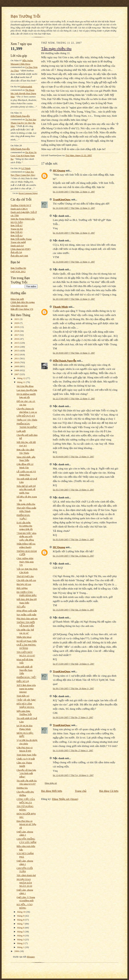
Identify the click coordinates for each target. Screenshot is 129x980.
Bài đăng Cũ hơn (109, 791)
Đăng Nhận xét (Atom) (65, 799)
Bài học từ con (24, 584)
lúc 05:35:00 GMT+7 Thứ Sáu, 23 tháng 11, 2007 (73, 540)
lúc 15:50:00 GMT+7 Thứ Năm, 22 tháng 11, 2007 (74, 192)
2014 (17, 347)
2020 (17, 323)
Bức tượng (22, 588)
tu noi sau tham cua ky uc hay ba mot (23, 123)
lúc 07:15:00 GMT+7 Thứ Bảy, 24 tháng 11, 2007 (74, 664)
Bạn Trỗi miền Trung (21, 239)
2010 (17, 362)
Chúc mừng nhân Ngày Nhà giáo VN (25, 562)
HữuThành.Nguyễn (20, 116)
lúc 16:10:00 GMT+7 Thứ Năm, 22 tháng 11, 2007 (74, 208)
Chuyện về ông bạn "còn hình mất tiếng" (26, 773)
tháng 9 (21, 916)
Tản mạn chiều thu (26, 504)
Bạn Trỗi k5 (17, 232)
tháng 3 (21, 939)
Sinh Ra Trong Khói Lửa (23, 219)
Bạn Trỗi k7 (17, 225)
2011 (17, 358)
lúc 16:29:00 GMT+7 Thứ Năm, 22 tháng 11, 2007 (74, 262)
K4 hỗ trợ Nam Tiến (27, 641)
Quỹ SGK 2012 (18, 271)
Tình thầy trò (23, 696)
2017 (17, 335)
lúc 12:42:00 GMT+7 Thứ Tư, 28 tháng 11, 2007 (73, 775)
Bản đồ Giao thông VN (22, 309)
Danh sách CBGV (19, 209)
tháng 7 (21, 924)
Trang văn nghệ (18, 242)
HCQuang (59, 170)
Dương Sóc (22, 788)
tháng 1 (21, 947)
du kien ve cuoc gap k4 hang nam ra (24, 156)
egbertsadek (26, 87)
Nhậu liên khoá (24, 637)
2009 (17, 366)
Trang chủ (81, 791)
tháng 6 (21, 928)
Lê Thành (26, 168)
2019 (17, 327)
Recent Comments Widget (28, 193)
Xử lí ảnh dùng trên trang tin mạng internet (26, 688)
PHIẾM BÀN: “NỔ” (26, 677)
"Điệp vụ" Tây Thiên (27, 420)
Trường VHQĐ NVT (21, 205)
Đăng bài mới (17, 299)
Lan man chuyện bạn (27, 390)
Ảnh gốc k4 (16, 252)
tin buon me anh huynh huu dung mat (23, 93)
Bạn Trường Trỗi (26, 16)
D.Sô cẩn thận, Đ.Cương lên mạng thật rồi (25, 526)
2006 (17, 951)
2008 (17, 370)
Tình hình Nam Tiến (26, 755)
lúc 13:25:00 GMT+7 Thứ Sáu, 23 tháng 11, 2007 (73, 610)
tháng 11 (22, 382)
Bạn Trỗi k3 (17, 236)
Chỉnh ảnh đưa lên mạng (23, 302)
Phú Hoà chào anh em (27, 618)
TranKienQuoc (62, 199)
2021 (17, 319)
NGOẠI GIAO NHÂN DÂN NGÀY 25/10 (24, 883)
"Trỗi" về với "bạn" (26, 700)
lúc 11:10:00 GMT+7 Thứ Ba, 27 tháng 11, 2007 (73, 751)
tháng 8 (21, 920)
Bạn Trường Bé (18, 268)
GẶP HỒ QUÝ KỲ (26, 416)
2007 (17, 374)
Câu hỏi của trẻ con (26, 580)
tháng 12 (22, 378)
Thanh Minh (60, 307)
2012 (17, 354)
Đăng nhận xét (51, 783)
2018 (17, 331)
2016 (17, 339)
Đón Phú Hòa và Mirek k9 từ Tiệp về (26, 824)
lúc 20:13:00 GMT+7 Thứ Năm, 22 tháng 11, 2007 (74, 299)
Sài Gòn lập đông (25, 386)
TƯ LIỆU (21, 607)
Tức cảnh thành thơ (26, 875)
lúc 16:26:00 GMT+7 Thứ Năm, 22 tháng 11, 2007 (74, 233)
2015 (17, 343)
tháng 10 (22, 912)
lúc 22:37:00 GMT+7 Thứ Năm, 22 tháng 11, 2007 (74, 399)
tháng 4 (21, 936)
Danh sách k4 (17, 246)
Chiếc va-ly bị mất (26, 759)
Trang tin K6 (17, 229)
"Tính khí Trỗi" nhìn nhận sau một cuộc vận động (26, 536)
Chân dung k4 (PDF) (21, 249)
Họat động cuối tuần (27, 611)
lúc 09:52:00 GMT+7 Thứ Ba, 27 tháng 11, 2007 (73, 717)
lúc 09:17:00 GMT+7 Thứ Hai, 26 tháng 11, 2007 (73, 688)
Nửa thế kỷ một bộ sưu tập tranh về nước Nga (26, 489)
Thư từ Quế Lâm (25, 576)
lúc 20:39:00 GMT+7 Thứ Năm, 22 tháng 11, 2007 (74, 353)
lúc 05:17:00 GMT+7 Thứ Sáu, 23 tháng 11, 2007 (73, 490)
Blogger (31, 957)
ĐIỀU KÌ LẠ (23, 681)
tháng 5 (21, 932)
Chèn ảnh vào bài (19, 306)
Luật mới (21, 431)
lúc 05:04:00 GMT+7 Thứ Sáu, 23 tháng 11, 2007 (73, 457)
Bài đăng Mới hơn (52, 791)
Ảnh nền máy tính (19, 256)
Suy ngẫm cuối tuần (26, 615)
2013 (17, 351)
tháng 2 (21, 943)
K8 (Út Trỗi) (17, 222)
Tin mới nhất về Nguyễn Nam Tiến (25, 670)
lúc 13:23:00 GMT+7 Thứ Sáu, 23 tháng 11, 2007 (73, 556)
